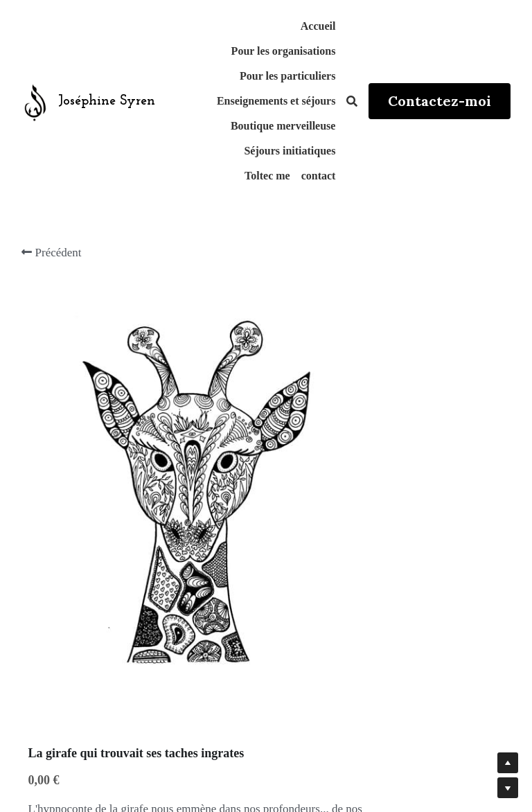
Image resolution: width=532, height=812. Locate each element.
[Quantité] (402, 458)
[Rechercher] (352, 101)
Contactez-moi (440, 101)
